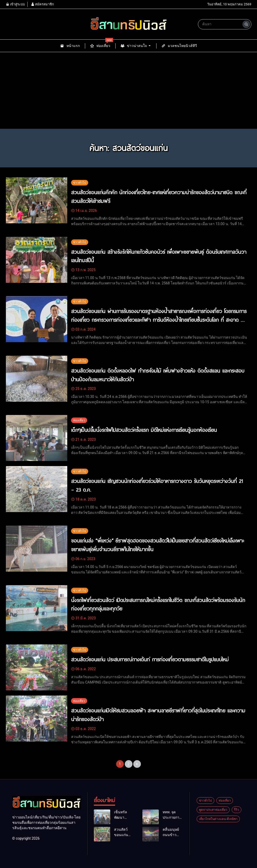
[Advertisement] (128, 90)
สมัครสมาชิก (42, 4)
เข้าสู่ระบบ (15, 4)
